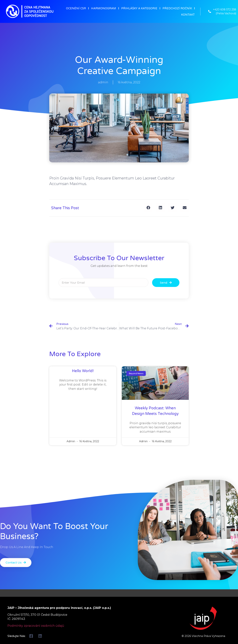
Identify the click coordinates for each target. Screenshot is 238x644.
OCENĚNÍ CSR (76, 8)
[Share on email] (185, 208)
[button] (16, 563)
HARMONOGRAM (104, 8)
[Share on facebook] (148, 208)
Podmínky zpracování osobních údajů (36, 626)
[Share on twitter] (172, 208)
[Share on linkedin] (160, 208)
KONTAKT (188, 15)
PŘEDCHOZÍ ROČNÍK (177, 8)
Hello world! (83, 371)
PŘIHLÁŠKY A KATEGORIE (139, 8)
